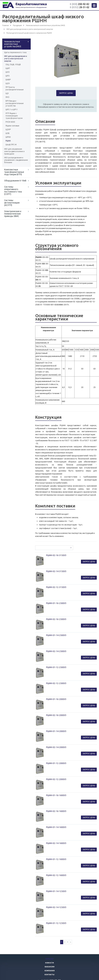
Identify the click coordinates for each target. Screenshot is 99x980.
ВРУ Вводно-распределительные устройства (15, 103)
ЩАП (8, 68)
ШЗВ (8, 133)
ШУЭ (8, 72)
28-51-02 (80, 7)
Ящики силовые (12, 126)
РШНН (8, 141)
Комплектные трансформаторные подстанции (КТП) (14, 172)
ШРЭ (8, 76)
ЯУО (7, 97)
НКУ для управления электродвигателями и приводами (14, 151)
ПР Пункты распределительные (15, 88)
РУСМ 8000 (10, 122)
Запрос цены (66, 93)
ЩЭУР (8, 129)
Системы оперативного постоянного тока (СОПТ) (13, 190)
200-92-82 (80, 4)
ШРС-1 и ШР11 (12, 110)
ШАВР (8, 80)
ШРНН (8, 137)
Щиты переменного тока (15, 52)
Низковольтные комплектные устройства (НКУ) (13, 44)
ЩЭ (7, 93)
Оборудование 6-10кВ (15, 181)
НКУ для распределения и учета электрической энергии (16, 59)
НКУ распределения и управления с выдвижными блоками (16, 160)
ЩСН (8, 83)
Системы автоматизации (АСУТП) (12, 203)
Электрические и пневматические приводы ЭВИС (13, 214)
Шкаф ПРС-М (11, 145)
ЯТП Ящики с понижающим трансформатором (14, 116)
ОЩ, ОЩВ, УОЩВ (13, 64)
